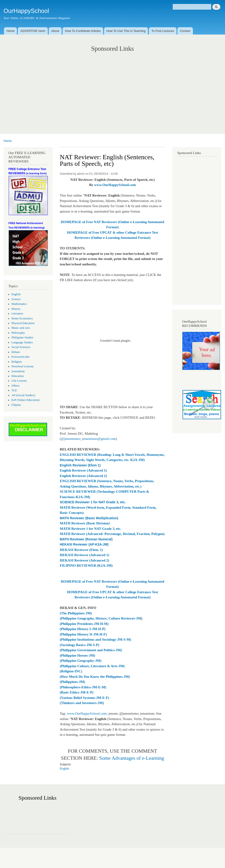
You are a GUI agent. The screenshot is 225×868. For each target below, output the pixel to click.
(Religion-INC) (71, 671)
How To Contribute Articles (83, 31)
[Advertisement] (112, 88)
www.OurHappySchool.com (115, 185)
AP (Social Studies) (23, 395)
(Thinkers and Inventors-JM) (82, 703)
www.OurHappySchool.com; (87, 713)
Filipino (16, 405)
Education (18, 376)
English (16, 294)
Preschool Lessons (23, 366)
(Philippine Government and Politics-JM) (91, 650)
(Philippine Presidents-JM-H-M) (84, 624)
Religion (17, 362)
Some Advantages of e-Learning (131, 758)
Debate (16, 352)
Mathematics (19, 304)
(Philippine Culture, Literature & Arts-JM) (92, 666)
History (16, 309)
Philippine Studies (22, 337)
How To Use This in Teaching (126, 31)
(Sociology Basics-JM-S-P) (80, 645)
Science (16, 299)
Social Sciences (21, 347)
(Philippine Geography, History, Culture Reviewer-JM (100, 618)
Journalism (18, 371)
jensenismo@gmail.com (99, 439)
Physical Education (23, 323)
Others (15, 386)
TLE (14, 390)
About (55, 31)
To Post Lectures (163, 31)
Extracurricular (21, 357)
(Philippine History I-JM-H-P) (83, 629)
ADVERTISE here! (33, 31)
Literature (17, 314)
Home (10, 31)
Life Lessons (19, 381)
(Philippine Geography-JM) (81, 661)
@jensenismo (70, 439)
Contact (185, 31)
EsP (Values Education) (26, 400)
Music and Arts (21, 328)
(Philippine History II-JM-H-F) (83, 634)
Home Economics (22, 318)
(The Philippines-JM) (76, 613)
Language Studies (22, 342)
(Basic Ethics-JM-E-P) (77, 692)
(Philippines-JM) (72, 682)
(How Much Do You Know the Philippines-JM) (95, 677)
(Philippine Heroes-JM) (77, 655)
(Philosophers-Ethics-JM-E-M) (83, 687)
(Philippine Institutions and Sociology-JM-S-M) (95, 639)
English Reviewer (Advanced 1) (83, 470)
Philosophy (18, 333)
